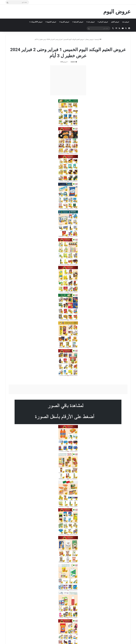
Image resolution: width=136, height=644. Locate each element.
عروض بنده (126, 22)
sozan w (73, 62)
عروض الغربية (65, 22)
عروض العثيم (115, 22)
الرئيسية (98, 39)
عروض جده (91, 22)
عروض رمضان (89, 39)
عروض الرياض (103, 22)
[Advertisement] (68, 80)
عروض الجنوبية (51, 22)
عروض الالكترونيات (36, 22)
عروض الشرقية (78, 22)
